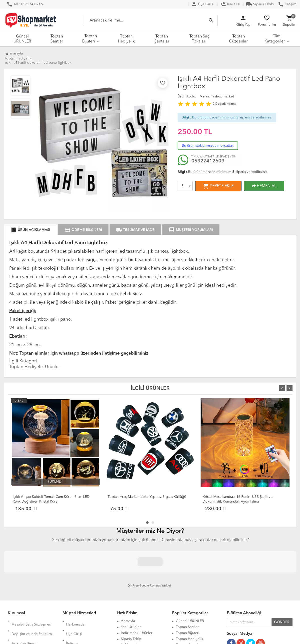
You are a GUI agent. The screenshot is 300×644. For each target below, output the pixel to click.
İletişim (287, 4)
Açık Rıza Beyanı (24, 570)
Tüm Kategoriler (275, 39)
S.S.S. (71, 576)
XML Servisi (75, 594)
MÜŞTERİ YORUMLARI (191, 230)
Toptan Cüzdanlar (238, 39)
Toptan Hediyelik (126, 39)
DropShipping (78, 588)
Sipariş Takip (131, 576)
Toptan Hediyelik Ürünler (35, 367)
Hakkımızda (75, 558)
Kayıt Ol (230, 4)
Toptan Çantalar (161, 39)
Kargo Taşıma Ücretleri (84, 582)
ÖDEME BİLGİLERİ (83, 230)
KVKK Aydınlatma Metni (30, 576)
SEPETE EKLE (218, 186)
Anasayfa (14, 53)
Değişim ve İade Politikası (32, 564)
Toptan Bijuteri (90, 39)
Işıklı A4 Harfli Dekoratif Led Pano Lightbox (38, 63)
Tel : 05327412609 (25, 4)
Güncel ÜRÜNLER (22, 39)
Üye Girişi (202, 4)
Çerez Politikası (24, 599)
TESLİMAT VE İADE (135, 230)
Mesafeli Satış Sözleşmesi (32, 558)
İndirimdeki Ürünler (137, 570)
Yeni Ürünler (131, 564)
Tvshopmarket (223, 96)
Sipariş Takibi (260, 4)
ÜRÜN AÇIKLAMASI (30, 230)
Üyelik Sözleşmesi (26, 593)
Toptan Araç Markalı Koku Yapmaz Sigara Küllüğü (147, 497)
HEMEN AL (264, 186)
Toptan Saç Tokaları (199, 39)
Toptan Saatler (57, 39)
